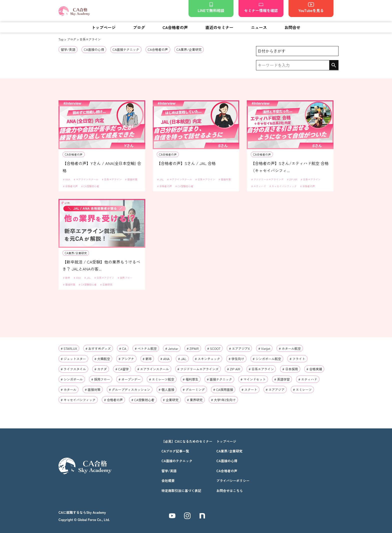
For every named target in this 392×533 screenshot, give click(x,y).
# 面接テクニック (219, 379)
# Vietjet (264, 348)
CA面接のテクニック (177, 461)
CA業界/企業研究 (189, 49)
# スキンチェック (208, 359)
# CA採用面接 (223, 389)
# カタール (68, 389)
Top (61, 39)
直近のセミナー (219, 27)
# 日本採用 (290, 369)
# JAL (160, 179)
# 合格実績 (314, 369)
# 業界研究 (195, 400)
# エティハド (259, 186)
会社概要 (168, 481)
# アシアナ (126, 359)
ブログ (139, 27)
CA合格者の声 (175, 27)
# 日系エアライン (112, 179)
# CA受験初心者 (90, 186)
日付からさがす (271, 51)
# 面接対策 (131, 179)
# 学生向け (236, 359)
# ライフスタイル (73, 369)
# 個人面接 (166, 389)
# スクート (249, 389)
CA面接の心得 (94, 49)
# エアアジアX (239, 348)
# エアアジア (275, 389)
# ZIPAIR (193, 348)
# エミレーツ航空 (162, 379)
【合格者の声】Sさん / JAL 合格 (186, 163)
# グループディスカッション (130, 389)
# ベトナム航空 (146, 348)
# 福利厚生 (190, 379)
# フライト (297, 359)
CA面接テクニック (126, 49)
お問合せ (292, 27)
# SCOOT (214, 348)
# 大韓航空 (102, 359)
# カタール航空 (290, 348)
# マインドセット (253, 379)
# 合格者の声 (70, 186)
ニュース (259, 27)
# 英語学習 (282, 379)
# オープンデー (129, 379)
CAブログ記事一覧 (175, 451)
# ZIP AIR (292, 179)
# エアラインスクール (86, 179)
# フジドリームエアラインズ (267, 179)
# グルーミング (194, 389)
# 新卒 (67, 278)
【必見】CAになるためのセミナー (187, 441)
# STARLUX (69, 348)
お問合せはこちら (229, 491)
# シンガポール (72, 379)
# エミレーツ (302, 389)
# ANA (67, 179)
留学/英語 (68, 49)
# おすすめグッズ (98, 348)
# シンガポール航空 (267, 359)
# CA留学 (122, 369)
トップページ (103, 27)
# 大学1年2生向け (223, 400)
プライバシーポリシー (233, 481)
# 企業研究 (106, 284)
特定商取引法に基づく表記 (181, 491)
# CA (123, 348)
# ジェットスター (73, 359)
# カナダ (101, 369)
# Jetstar (172, 348)
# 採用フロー (125, 278)
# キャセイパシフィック (283, 186)
